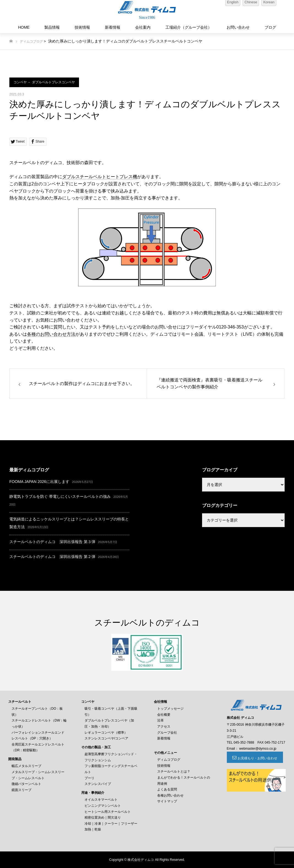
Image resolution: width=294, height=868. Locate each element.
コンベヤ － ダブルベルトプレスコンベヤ (44, 82)
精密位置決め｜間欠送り (103, 818)
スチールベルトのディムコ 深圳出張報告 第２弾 (52, 557)
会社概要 (164, 715)
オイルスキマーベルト (101, 800)
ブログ (270, 27)
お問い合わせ (238, 27)
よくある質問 (167, 789)
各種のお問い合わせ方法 (51, 334)
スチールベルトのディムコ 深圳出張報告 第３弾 (52, 542)
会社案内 (143, 27)
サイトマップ (167, 801)
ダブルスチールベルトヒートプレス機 (100, 177)
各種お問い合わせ (170, 795)
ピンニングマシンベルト (103, 806)
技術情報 (82, 27)
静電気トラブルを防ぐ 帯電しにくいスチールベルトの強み (60, 496)
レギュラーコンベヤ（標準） (106, 733)
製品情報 (52, 27)
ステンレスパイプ (98, 784)
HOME (24, 27)
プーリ (89, 778)
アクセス (164, 727)
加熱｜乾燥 (93, 829)
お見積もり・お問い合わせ (257, 758)
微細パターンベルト (26, 784)
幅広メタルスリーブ (26, 766)
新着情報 (113, 27)
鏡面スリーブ (21, 790)
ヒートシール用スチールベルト (108, 812)
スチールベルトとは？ (174, 771)
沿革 (160, 720)
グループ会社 (167, 733)
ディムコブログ (31, 41)
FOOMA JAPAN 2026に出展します (39, 482)
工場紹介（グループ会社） (189, 27)
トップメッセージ (170, 709)
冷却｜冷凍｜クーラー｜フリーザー (111, 824)
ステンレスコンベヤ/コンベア (106, 738)
